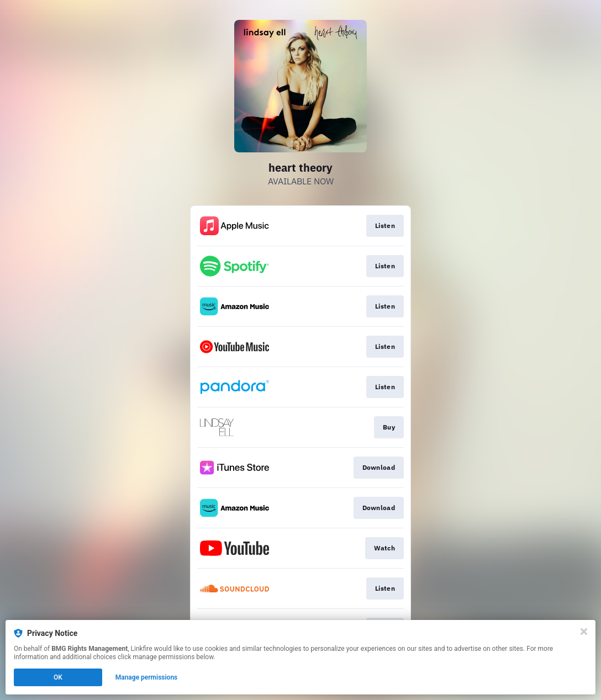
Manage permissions (147, 677)
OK (58, 677)
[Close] (584, 632)
